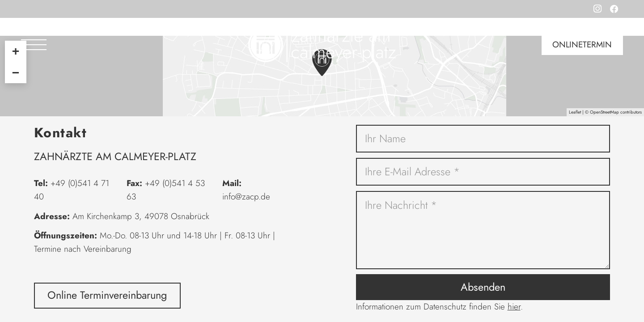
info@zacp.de (246, 197)
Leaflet (575, 112)
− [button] (16, 72)
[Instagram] (597, 9)
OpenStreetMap (604, 112)
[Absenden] (483, 287)
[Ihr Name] (483, 139)
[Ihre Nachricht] (483, 230)
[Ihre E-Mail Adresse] (483, 172)
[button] (34, 45)
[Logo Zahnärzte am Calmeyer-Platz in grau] (322, 45)
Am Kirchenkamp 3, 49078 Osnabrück (141, 216)
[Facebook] (614, 9)
